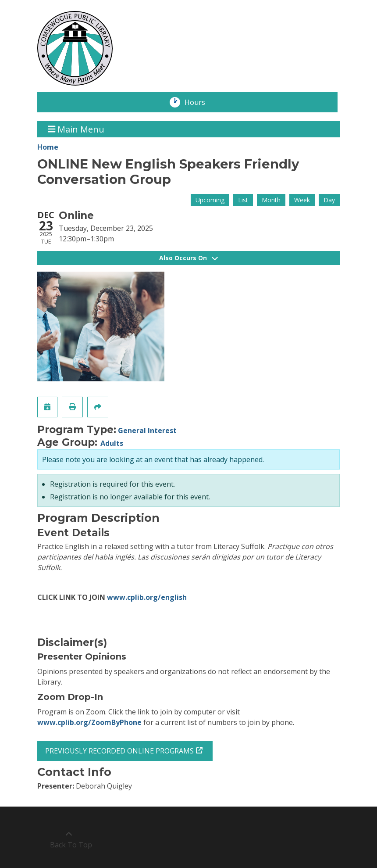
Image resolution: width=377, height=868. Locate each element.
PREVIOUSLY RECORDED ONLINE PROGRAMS (119, 751)
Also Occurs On (188, 258)
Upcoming (210, 200)
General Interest (147, 430)
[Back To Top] (69, 839)
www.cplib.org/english (147, 597)
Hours (199, 102)
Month (271, 200)
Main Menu (76, 129)
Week (302, 200)
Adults (112, 443)
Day (329, 200)
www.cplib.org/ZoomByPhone (89, 722)
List (243, 200)
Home (48, 147)
